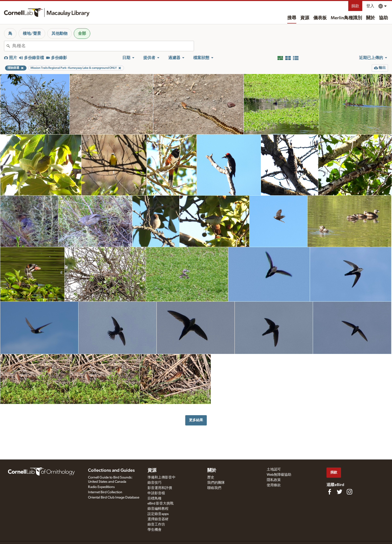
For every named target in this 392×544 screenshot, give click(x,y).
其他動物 (59, 34)
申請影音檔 (156, 493)
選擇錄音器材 (158, 519)
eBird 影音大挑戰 (160, 503)
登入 (370, 6)
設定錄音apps (158, 514)
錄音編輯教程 (158, 509)
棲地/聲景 (32, 34)
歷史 (211, 477)
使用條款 (274, 485)
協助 (383, 18)
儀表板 (320, 18)
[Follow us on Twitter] (339, 492)
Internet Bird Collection (105, 492)
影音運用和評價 (160, 488)
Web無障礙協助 (279, 475)
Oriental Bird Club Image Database (114, 497)
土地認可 (274, 469)
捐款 (355, 6)
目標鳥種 (154, 498)
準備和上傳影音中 (161, 477)
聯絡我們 (214, 488)
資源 (305, 18)
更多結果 (196, 420)
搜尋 (292, 18)
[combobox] (103, 46)
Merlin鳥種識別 (346, 18)
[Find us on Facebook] (329, 492)
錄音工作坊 (156, 524)
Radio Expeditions (101, 487)
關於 (370, 18)
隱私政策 (274, 480)
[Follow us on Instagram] (349, 492)
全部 (82, 34)
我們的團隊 (216, 483)
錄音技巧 (154, 483)
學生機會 (154, 530)
